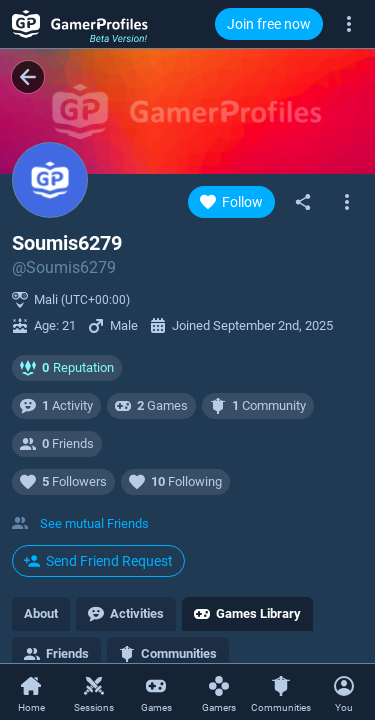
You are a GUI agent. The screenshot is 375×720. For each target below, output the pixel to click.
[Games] (156, 693)
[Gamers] (219, 693)
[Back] (28, 77)
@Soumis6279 (64, 267)
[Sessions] (94, 693)
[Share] (303, 202)
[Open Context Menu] (344, 692)
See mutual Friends (94, 523)
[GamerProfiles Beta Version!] (80, 24)
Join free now (269, 24)
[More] (349, 23)
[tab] (41, 614)
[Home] (31, 693)
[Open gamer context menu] (347, 202)
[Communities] (281, 693)
